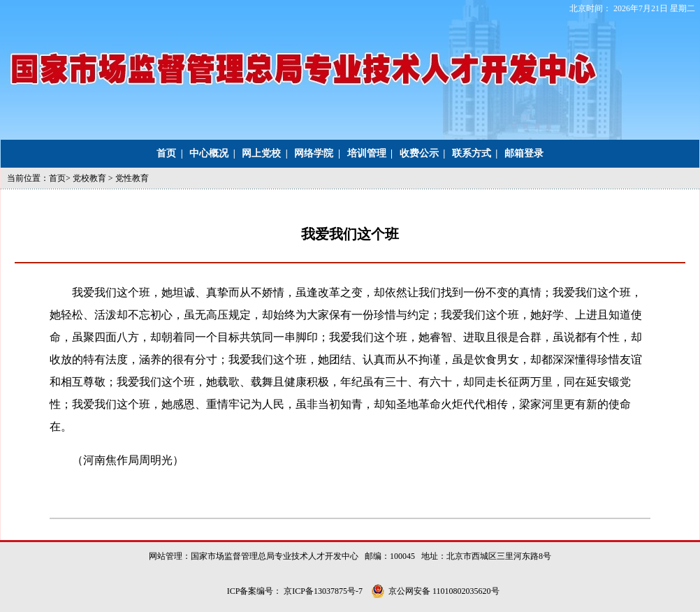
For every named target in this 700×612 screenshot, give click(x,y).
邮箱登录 (524, 153)
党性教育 (132, 178)
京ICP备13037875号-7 (324, 591)
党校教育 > (94, 178)
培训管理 (367, 153)
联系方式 (472, 153)
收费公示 (419, 153)
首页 (166, 153)
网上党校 (261, 153)
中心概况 (209, 153)
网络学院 (314, 153)
